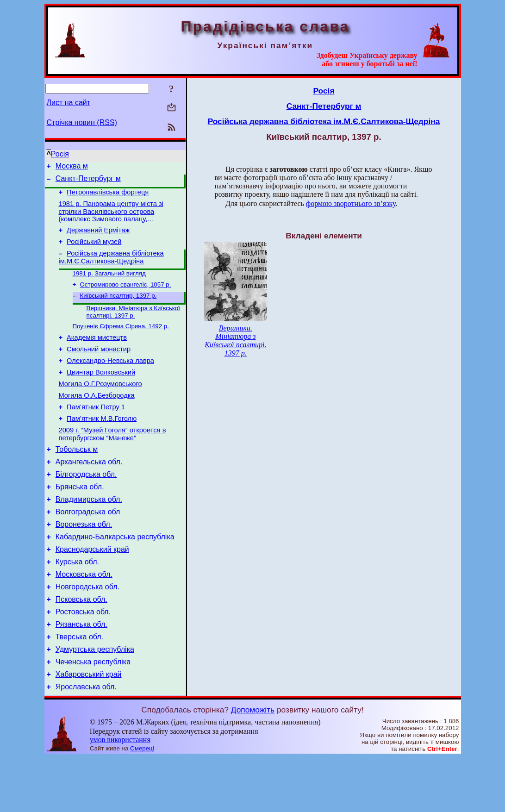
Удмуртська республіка (95, 700)
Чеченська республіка (93, 714)
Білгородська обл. (86, 505)
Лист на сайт (69, 103)
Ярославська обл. (86, 741)
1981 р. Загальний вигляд (109, 284)
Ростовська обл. (83, 658)
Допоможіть (253, 764)
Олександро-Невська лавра (110, 379)
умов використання (120, 794)
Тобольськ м (77, 478)
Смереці (142, 803)
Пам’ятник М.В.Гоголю (102, 444)
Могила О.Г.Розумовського (100, 405)
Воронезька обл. (84, 561)
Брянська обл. (80, 519)
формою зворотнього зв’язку (351, 203)
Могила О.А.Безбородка (97, 418)
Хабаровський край (89, 728)
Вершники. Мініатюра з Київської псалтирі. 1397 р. (133, 325)
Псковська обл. (81, 644)
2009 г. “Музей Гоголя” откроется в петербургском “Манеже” (112, 461)
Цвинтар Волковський (101, 392)
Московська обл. (84, 616)
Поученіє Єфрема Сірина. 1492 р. (121, 340)
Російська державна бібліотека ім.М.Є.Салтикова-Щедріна (111, 267)
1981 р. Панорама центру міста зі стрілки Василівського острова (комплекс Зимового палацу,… (111, 217)
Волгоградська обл (88, 547)
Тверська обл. (79, 686)
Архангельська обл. (89, 491)
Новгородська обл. (87, 630)
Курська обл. (77, 603)
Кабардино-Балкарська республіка (115, 575)
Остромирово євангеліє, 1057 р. (126, 296)
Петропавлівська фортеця (108, 196)
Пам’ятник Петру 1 (96, 431)
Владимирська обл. (89, 533)
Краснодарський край (92, 589)
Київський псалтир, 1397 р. (118, 308)
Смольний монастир (99, 366)
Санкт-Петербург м (88, 181)
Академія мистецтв (97, 353)
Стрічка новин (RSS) (82, 122)
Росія (60, 154)
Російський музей (94, 250)
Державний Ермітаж (98, 237)
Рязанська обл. (81, 672)
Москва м (72, 167)
